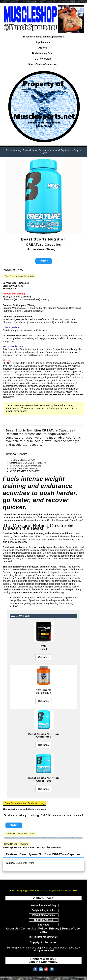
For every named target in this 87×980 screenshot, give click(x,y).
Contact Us (28, 928)
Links (43, 932)
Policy (43, 928)
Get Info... (44, 657)
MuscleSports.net (44, 886)
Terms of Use (71, 928)
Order (43, 261)
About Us (12, 928)
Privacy (54, 928)
